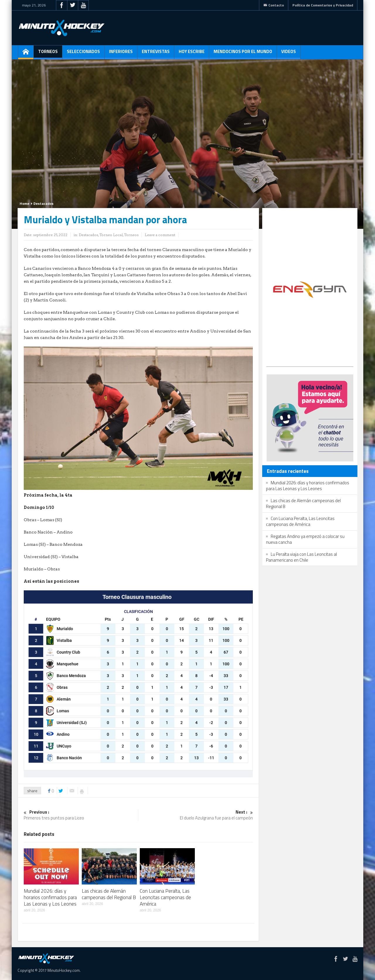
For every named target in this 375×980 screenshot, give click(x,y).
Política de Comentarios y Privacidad (323, 5)
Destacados (44, 203)
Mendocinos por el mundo (243, 54)
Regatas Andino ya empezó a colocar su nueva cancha (305, 539)
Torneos (48, 54)
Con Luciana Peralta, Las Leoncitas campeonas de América (165, 897)
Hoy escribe (192, 54)
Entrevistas (156, 54)
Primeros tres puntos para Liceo (81, 815)
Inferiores (121, 54)
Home (24, 203)
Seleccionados (83, 54)
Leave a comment (160, 235)
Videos (289, 54)
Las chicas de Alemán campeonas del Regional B (109, 894)
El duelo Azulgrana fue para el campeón (196, 815)
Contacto (274, 5)
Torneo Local (111, 235)
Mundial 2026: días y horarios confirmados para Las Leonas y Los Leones (50, 897)
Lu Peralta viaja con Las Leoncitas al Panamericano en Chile (301, 557)
